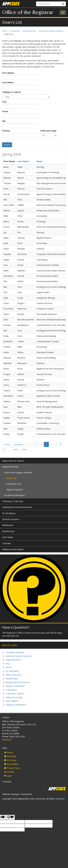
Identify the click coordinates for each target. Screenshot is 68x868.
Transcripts (11, 690)
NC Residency (9, 513)
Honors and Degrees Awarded (51, 31)
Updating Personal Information (17, 507)
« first (7, 444)
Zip (4, 121)
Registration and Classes (18, 682)
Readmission (8, 531)
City (4, 102)
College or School (11, 92)
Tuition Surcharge (14, 697)
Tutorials (6, 543)
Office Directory (13, 675)
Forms (9, 667)
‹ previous (18, 444)
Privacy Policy (12, 768)
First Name (8, 73)
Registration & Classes (13, 461)
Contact (9, 772)
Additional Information (13, 549)
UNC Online (8, 537)
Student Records (29, 31)
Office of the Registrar (28, 12)
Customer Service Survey (19, 656)
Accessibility (11, 764)
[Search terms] (48, 4)
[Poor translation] (10, 817)
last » (25, 449)
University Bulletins (16, 705)
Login (8, 776)
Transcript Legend (15, 693)
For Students (15, 31)
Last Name (8, 82)
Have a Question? (16, 627)
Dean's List (11, 478)
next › (17, 449)
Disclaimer (11, 756)
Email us (7, 740)
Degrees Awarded (15, 490)
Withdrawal (8, 525)
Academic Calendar (15, 652)
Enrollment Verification (15, 495)
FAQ (8, 663)
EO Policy (10, 760)
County (6, 131)
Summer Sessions (11, 519)
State (5, 111)
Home (5, 31)
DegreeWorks (13, 660)
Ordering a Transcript (13, 501)
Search (7, 145)
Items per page (48, 131)
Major (40, 161)
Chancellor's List (14, 484)
